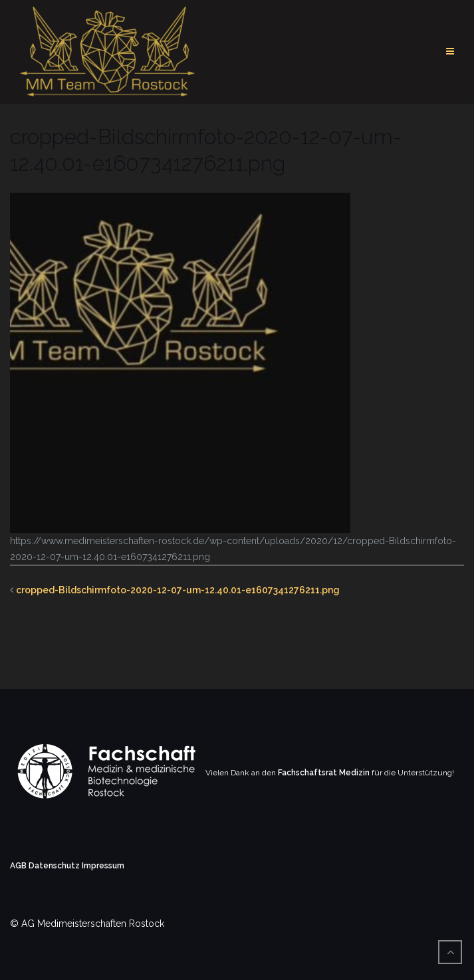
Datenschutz (54, 866)
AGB (18, 866)
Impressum (103, 866)
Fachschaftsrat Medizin (324, 773)
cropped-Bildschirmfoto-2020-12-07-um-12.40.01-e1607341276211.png (178, 590)
